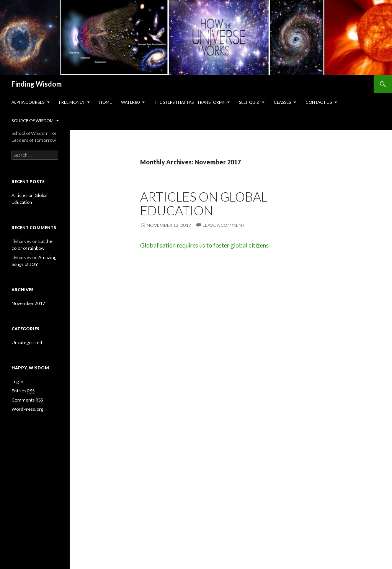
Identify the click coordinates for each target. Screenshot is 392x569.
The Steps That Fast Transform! (189, 102)
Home (105, 102)
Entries (23, 391)
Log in (17, 381)
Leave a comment (224, 225)
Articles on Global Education (204, 203)
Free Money (72, 102)
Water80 (130, 102)
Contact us (319, 102)
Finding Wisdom (37, 84)
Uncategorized (27, 342)
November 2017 (28, 303)
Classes (282, 102)
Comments (27, 400)
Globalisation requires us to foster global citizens (204, 245)
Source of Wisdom (33, 121)
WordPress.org (27, 409)
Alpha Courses (28, 102)
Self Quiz (249, 102)
